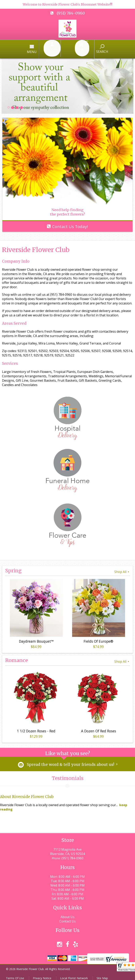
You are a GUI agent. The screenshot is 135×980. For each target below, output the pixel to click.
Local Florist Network (74, 975)
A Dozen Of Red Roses (98, 727)
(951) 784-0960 (71, 13)
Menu (46, 49)
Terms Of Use (15, 975)
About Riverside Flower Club (27, 794)
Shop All (122, 568)
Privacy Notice (42, 975)
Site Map (102, 975)
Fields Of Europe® (98, 637)
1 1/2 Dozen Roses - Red (35, 727)
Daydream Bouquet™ (35, 637)
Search (88, 49)
